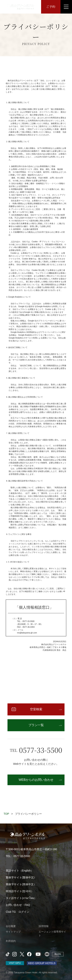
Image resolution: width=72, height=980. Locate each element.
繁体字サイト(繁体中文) (20, 877)
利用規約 (11, 941)
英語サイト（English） (20, 871)
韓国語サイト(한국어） (20, 891)
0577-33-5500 (41, 750)
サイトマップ (13, 932)
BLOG (58, 954)
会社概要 (11, 926)
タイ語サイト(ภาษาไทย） (21, 898)
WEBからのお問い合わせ (36, 780)
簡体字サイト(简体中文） (21, 884)
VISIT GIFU (15, 963)
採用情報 (44, 926)
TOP (6, 814)
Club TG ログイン (17, 912)
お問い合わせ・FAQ (18, 905)
